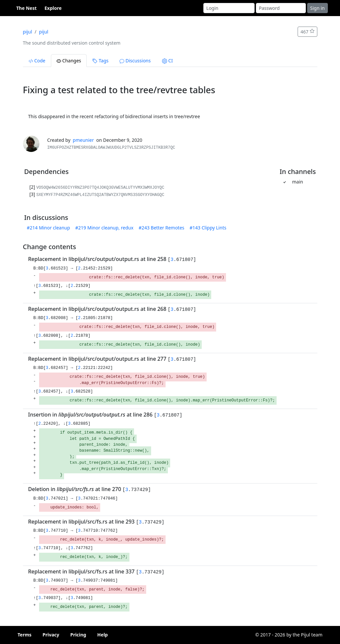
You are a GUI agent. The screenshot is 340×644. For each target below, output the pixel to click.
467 (307, 32)
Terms (25, 635)
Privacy (51, 635)
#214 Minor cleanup (49, 228)
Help (102, 635)
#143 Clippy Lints (208, 228)
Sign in (317, 8)
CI (167, 61)
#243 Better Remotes (161, 228)
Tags (100, 61)
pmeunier (83, 140)
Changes (69, 61)
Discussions (135, 61)
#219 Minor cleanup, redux (104, 228)
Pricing (78, 635)
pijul (28, 32)
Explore (53, 8)
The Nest (27, 8)
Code (37, 61)
